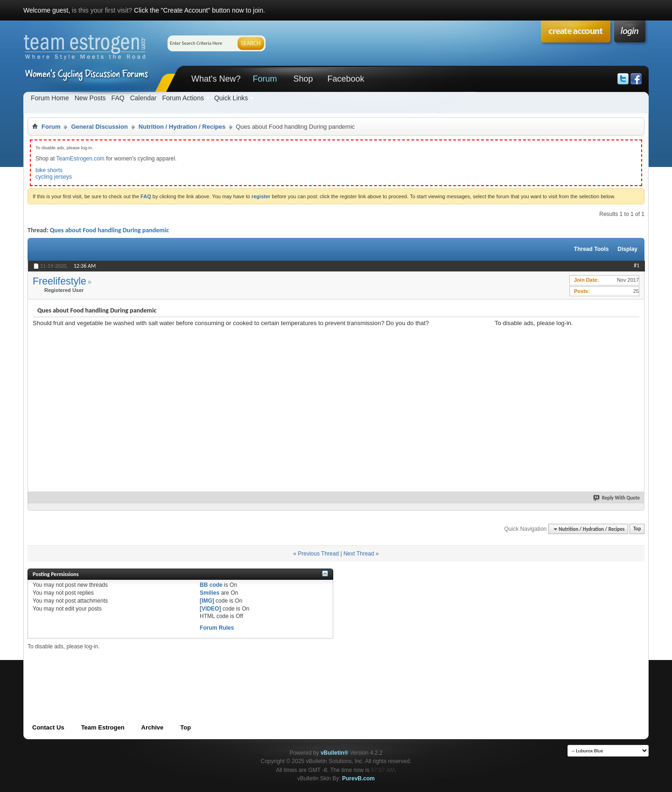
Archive (153, 727)
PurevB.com (358, 778)
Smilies (210, 593)
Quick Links (231, 98)
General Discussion (99, 127)
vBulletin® (335, 753)
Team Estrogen (103, 727)
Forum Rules (217, 628)
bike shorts (49, 170)
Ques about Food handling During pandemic (109, 230)
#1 (637, 265)
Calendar (143, 98)
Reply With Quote (617, 498)
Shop (303, 79)
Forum (265, 79)
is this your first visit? (102, 10)
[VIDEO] (210, 609)
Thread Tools (591, 249)
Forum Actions (183, 98)
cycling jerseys (54, 177)
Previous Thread (318, 554)
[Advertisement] (565, 385)
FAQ (118, 98)
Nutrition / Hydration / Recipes (182, 127)
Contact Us (48, 727)
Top (637, 529)
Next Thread (359, 554)
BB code (211, 585)
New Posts (90, 98)
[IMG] (207, 601)
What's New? (216, 79)
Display (627, 249)
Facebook (346, 79)
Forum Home (50, 98)
